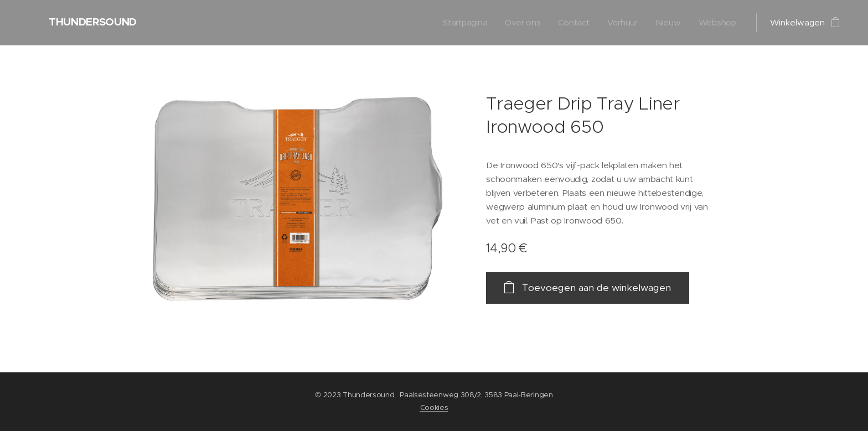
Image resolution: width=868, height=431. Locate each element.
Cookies (434, 407)
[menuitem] (463, 23)
